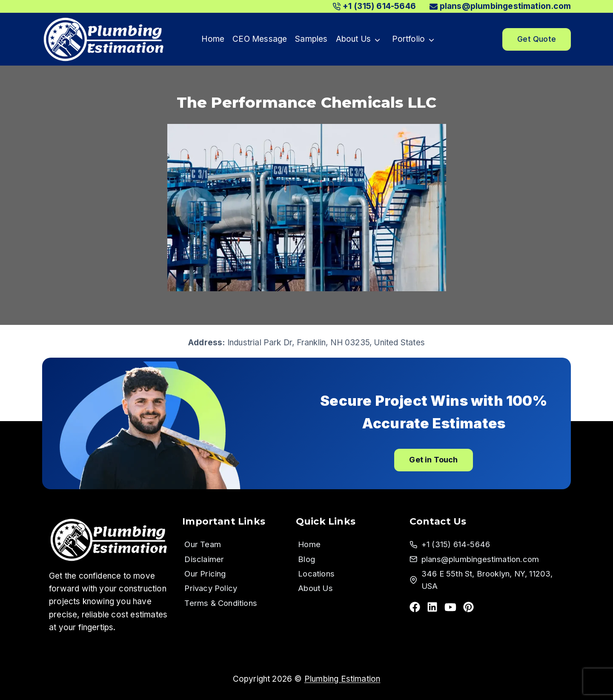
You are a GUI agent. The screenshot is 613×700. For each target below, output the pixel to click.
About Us (354, 39)
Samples (311, 39)
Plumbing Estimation (342, 679)
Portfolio (409, 39)
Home (213, 39)
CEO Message (260, 39)
